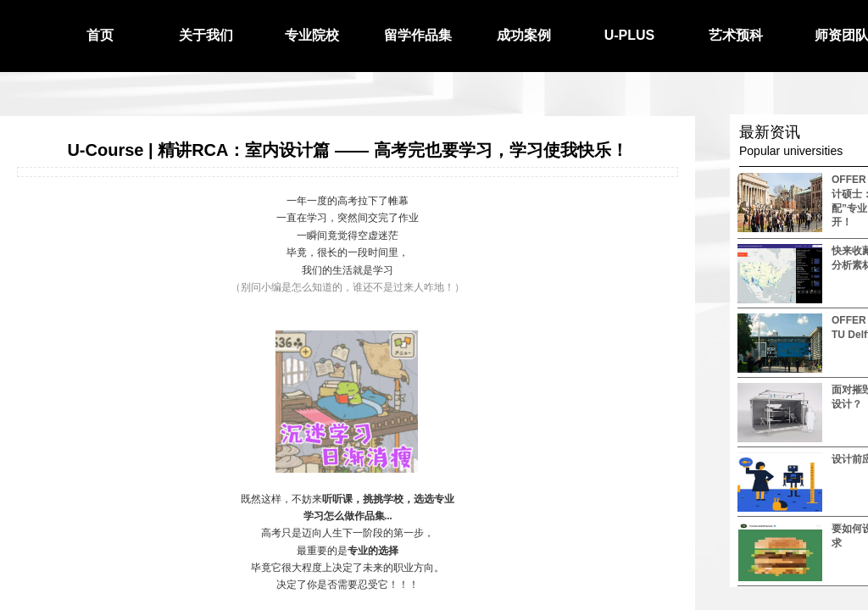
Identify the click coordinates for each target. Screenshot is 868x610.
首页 (100, 35)
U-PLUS (630, 35)
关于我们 (206, 35)
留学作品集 (418, 35)
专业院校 (312, 35)
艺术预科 (736, 35)
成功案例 (524, 35)
